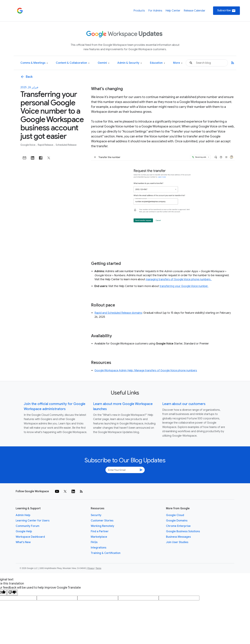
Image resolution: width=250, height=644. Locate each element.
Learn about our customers (184, 404)
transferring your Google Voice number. (184, 286)
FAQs (94, 542)
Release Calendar (195, 11)
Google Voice (28, 145)
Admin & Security (130, 63)
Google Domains (177, 521)
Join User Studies (177, 542)
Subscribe (226, 11)
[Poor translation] (12, 593)
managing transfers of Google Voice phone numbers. (179, 279)
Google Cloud (175, 515)
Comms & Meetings (34, 63)
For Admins (155, 11)
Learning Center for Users (33, 521)
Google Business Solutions (183, 531)
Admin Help (23, 515)
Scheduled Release (66, 145)
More (178, 63)
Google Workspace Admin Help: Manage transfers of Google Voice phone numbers (146, 371)
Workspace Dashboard (30, 537)
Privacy (91, 568)
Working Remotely (102, 526)
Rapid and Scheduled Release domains (118, 313)
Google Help (24, 531)
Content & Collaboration (73, 63)
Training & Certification (106, 553)
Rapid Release (46, 145)
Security (96, 515)
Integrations (99, 548)
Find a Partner (100, 531)
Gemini (103, 63)
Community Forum (27, 526)
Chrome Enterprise (178, 526)
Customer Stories (102, 521)
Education (157, 63)
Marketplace (99, 537)
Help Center (173, 11)
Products (139, 11)
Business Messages (178, 537)
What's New (23, 542)
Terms (98, 568)
